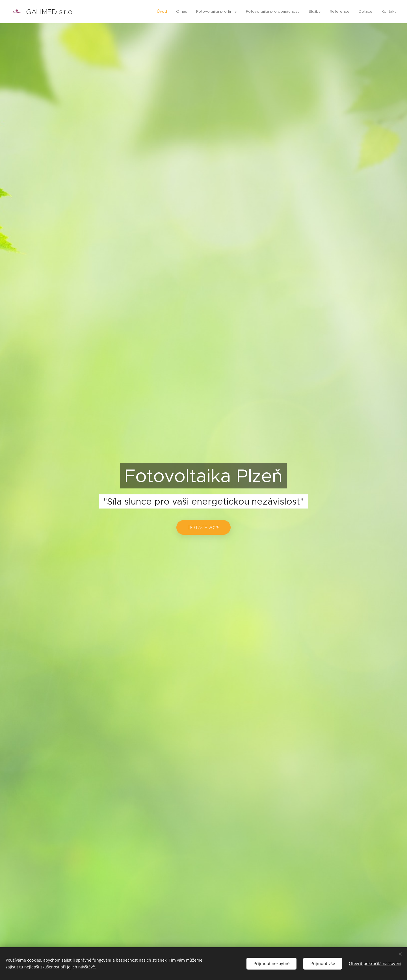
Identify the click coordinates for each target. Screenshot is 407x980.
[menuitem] (165, 12)
